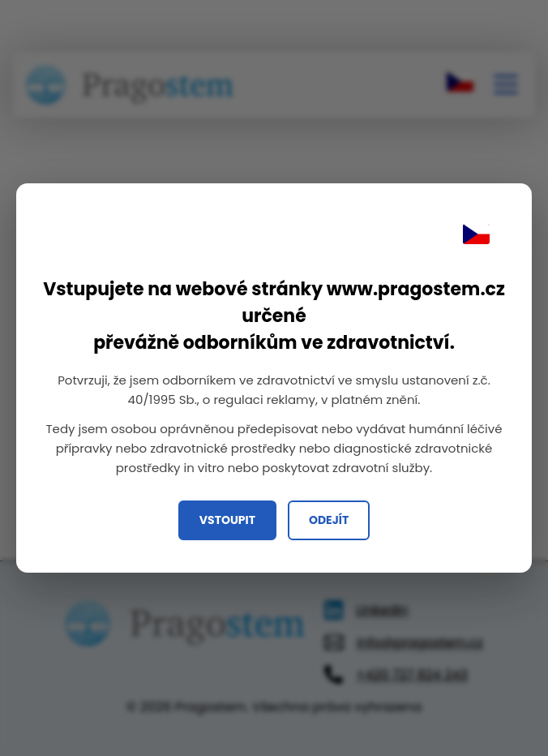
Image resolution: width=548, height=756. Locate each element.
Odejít (329, 520)
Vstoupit (227, 520)
